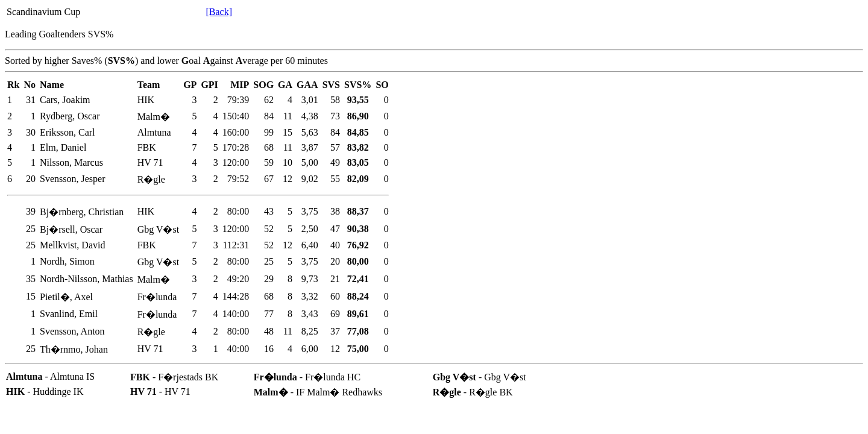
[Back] (219, 12)
